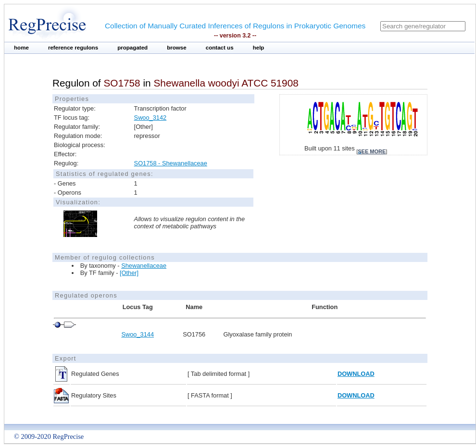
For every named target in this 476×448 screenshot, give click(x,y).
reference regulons (73, 48)
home (21, 48)
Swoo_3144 (138, 334)
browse (177, 48)
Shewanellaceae (144, 266)
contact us (220, 48)
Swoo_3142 (150, 118)
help (259, 48)
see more (372, 151)
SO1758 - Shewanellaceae (171, 163)
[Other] (129, 273)
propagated (132, 48)
